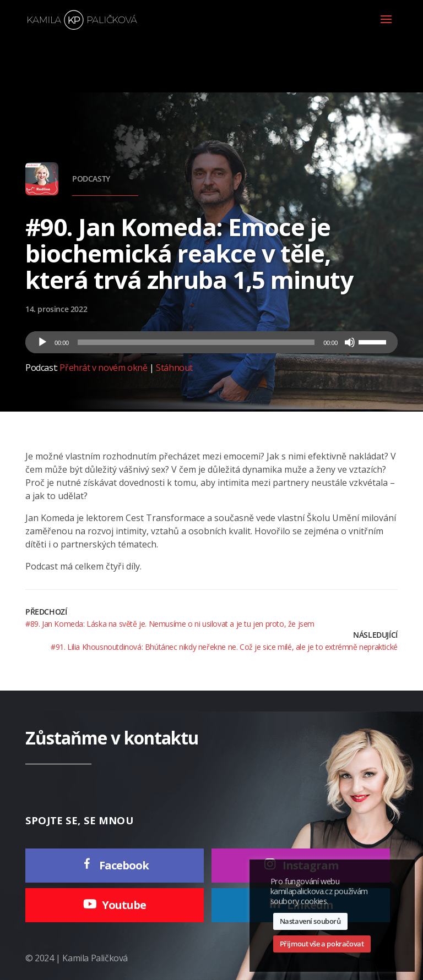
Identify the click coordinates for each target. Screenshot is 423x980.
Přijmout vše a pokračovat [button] (322, 944)
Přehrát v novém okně (103, 368)
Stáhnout (174, 368)
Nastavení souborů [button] (310, 921)
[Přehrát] (42, 342)
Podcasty (91, 179)
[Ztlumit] (350, 342)
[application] (211, 342)
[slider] (196, 342)
